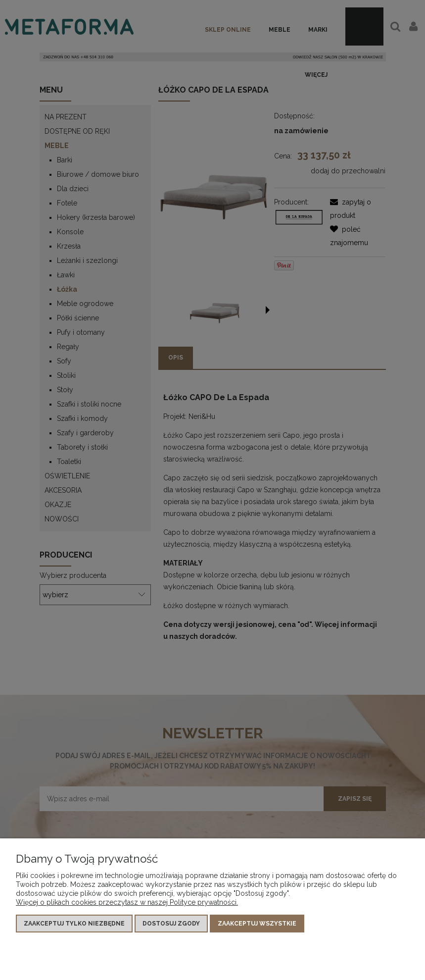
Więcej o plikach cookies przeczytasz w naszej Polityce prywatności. (127, 902)
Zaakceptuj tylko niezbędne (74, 924)
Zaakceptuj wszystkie (257, 924)
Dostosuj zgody (171, 924)
